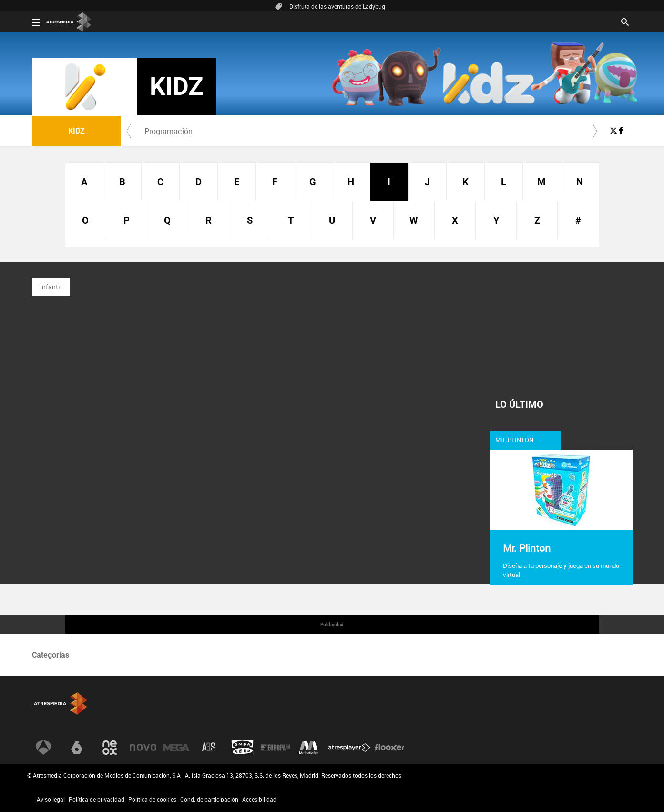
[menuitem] (169, 131)
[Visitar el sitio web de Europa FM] (276, 748)
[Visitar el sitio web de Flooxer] (389, 748)
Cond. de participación (209, 799)
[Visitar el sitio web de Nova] (143, 748)
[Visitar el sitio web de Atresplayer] (349, 748)
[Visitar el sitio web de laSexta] (77, 748)
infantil (51, 287)
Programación (169, 131)
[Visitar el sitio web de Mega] (176, 748)
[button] (129, 131)
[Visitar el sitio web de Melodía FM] (309, 748)
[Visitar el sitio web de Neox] (110, 748)
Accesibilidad (259, 799)
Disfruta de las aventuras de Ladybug (337, 6)
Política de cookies (152, 799)
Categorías (51, 655)
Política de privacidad (97, 799)
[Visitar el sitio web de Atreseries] (209, 748)
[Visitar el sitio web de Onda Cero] (243, 748)
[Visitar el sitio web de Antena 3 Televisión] (43, 748)
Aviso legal (51, 799)
